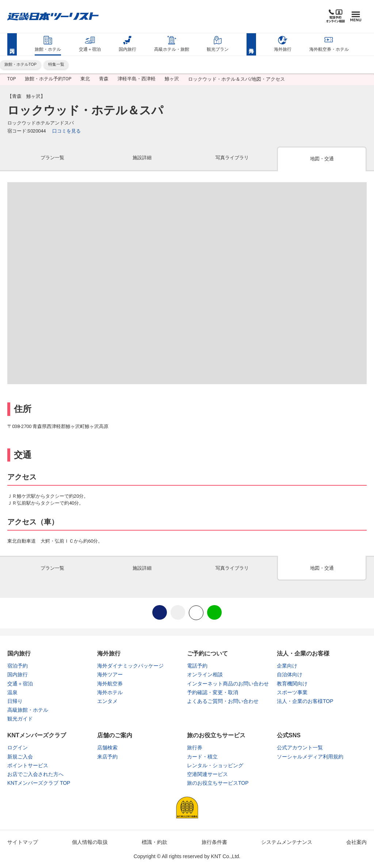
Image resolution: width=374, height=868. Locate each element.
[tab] (52, 160)
